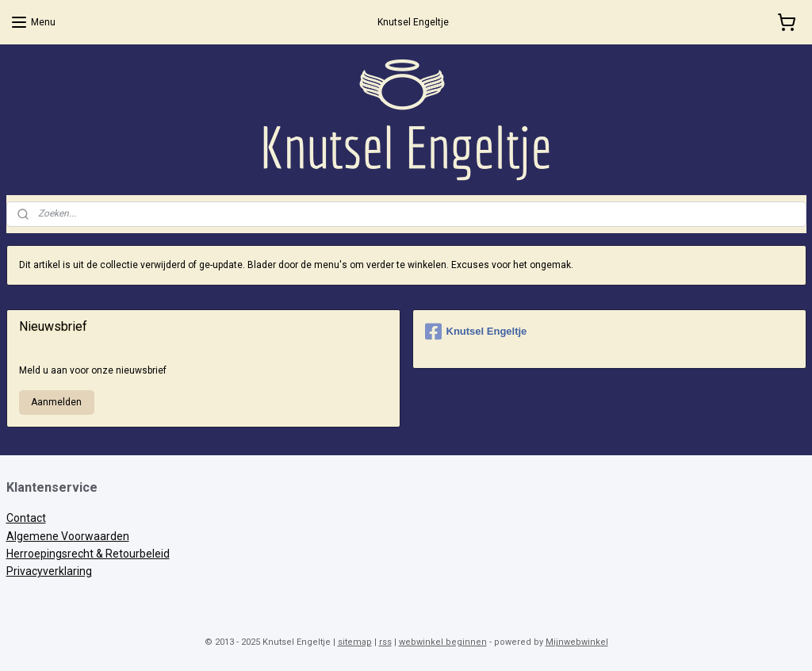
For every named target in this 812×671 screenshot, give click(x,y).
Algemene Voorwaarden (68, 536)
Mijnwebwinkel (577, 642)
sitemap (355, 642)
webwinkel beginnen (443, 642)
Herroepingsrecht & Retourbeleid (88, 554)
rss (385, 642)
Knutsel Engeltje (476, 332)
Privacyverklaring (49, 571)
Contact (26, 518)
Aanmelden (56, 402)
